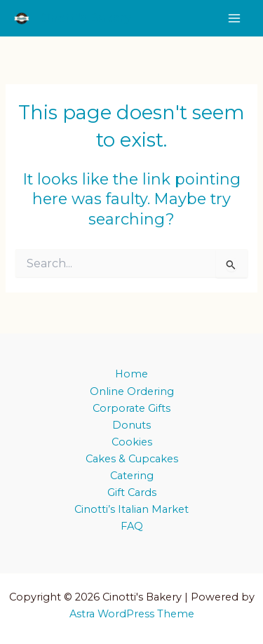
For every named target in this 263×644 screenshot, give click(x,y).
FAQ (132, 526)
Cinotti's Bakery (86, 18)
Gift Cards (132, 492)
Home (131, 374)
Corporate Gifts (131, 408)
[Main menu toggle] (234, 18)
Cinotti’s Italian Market (131, 509)
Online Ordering (132, 391)
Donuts (131, 425)
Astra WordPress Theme (132, 614)
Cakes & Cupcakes (132, 459)
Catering (132, 476)
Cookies (132, 442)
